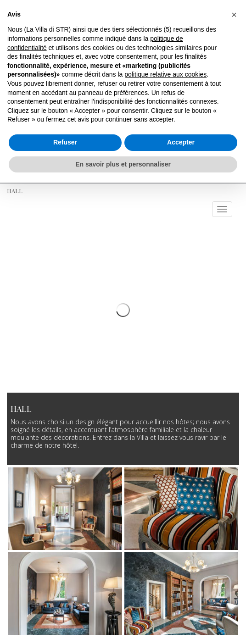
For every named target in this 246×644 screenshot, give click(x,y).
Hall (15, 191)
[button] (234, 15)
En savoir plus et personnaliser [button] (123, 164)
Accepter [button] (181, 142)
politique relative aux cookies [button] (165, 74)
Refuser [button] (65, 142)
